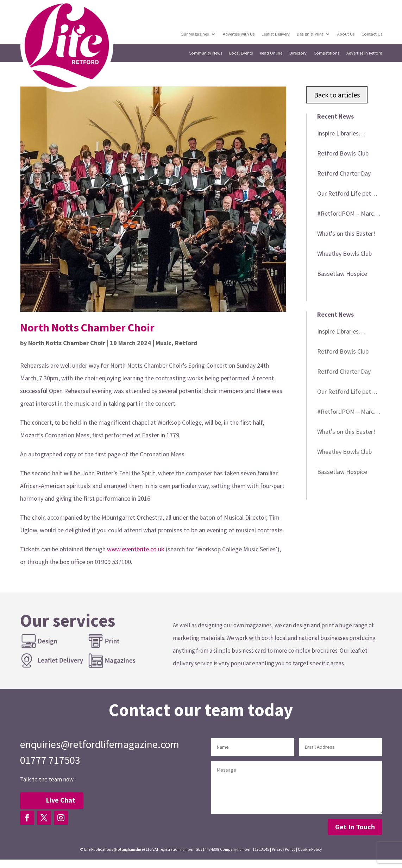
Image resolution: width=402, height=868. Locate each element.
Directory (298, 53)
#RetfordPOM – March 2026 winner (347, 215)
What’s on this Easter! (346, 233)
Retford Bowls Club (343, 153)
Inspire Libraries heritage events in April (347, 134)
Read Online (271, 53)
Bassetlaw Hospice (342, 274)
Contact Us (372, 34)
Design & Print (310, 34)
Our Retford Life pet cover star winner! (344, 195)
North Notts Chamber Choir (67, 343)
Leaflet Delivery (276, 34)
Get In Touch (355, 827)
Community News (205, 53)
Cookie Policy (310, 849)
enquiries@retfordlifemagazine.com (100, 744)
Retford (186, 343)
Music (164, 343)
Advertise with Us (239, 34)
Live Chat (61, 800)
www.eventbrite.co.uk (136, 549)
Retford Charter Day (344, 173)
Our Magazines (195, 34)
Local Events (241, 53)
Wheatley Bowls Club (344, 254)
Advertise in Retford (364, 53)
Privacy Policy (284, 849)
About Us (346, 34)
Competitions (326, 53)
